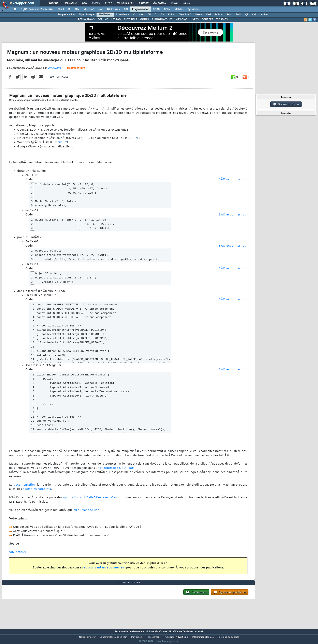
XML (254, 15)
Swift (238, 15)
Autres (265, 15)
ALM (77, 9)
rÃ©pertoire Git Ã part (117, 471)
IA (69, 9)
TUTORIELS (130, 19)
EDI (126, 9)
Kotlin (171, 15)
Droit (175, 3)
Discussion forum (286, 104)
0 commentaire (76, 71)
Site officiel (18, 555)
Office (167, 9)
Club (187, 3)
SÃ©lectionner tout (233, 182)
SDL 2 (133, 141)
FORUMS (103, 19)
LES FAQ (116, 19)
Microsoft (89, 9)
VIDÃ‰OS (222, 19)
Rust (229, 15)
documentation (25, 488)
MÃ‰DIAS (181, 19)
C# (149, 15)
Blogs (96, 3)
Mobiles (179, 9)
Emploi (144, 3)
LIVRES (194, 19)
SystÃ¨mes (194, 9)
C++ (141, 15)
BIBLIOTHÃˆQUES (162, 19)
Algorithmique (87, 15)
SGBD (156, 9)
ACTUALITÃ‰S (86, 19)
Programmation (141, 9)
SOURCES (207, 19)
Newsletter (125, 3)
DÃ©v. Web (113, 9)
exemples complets (37, 492)
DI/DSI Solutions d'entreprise (37, 9)
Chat (108, 3)
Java (101, 9)
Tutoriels (70, 3)
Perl (208, 15)
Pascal (199, 15)
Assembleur (122, 15)
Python (219, 15)
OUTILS (144, 19)
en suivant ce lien (86, 513)
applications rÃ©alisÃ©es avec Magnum (93, 500)
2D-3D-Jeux (105, 15)
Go (162, 15)
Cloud (61, 9)
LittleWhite (54, 70)
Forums (53, 3)
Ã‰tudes (160, 3)
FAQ (85, 3)
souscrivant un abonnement (105, 570)
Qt (247, 15)
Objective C (185, 15)
